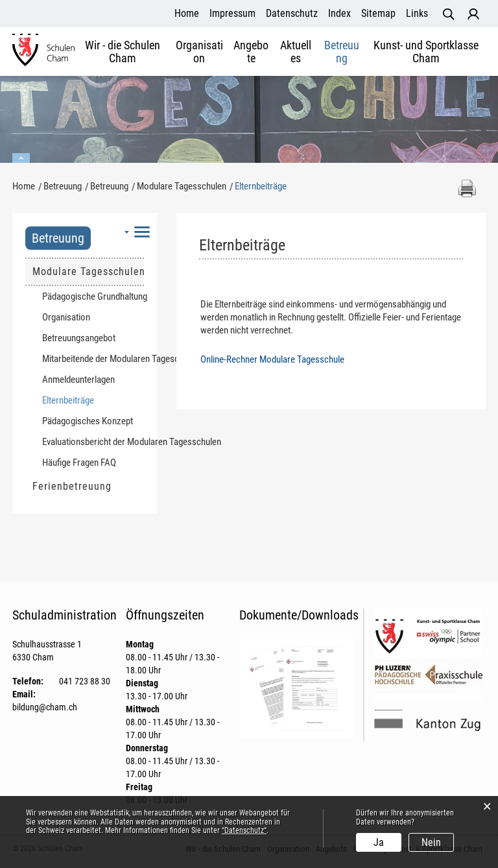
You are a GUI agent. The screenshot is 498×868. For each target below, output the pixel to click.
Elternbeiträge (93, 400)
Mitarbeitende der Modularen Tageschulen (93, 359)
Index (339, 13)
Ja (379, 842)
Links (417, 13)
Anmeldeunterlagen (78, 380)
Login (473, 14)
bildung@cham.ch (45, 707)
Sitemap (378, 13)
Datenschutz (292, 13)
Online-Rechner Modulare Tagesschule (272, 359)
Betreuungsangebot (79, 338)
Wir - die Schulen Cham (123, 52)
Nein (431, 842)
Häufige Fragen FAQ (79, 463)
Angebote (251, 52)
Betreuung (342, 52)
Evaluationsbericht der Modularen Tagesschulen (93, 442)
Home (187, 13)
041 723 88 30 (85, 681)
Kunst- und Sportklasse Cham (426, 52)
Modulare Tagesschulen (88, 271)
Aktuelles (296, 52)
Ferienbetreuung (72, 486)
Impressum (232, 13)
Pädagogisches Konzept (88, 421)
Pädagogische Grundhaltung (93, 296)
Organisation (199, 52)
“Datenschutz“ (244, 830)
